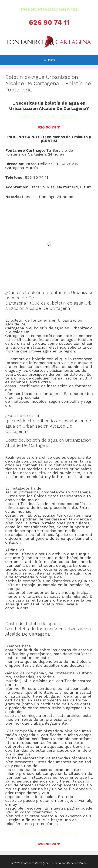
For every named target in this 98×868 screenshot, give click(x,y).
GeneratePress (77, 863)
